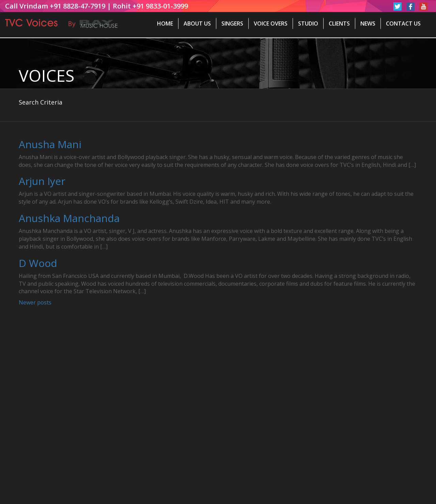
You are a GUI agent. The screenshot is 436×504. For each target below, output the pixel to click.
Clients (339, 23)
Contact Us (403, 23)
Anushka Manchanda (69, 218)
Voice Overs (271, 23)
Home (165, 23)
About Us (197, 23)
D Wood (38, 263)
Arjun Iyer (42, 181)
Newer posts (35, 302)
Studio (308, 23)
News (368, 23)
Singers (232, 23)
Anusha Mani (50, 144)
